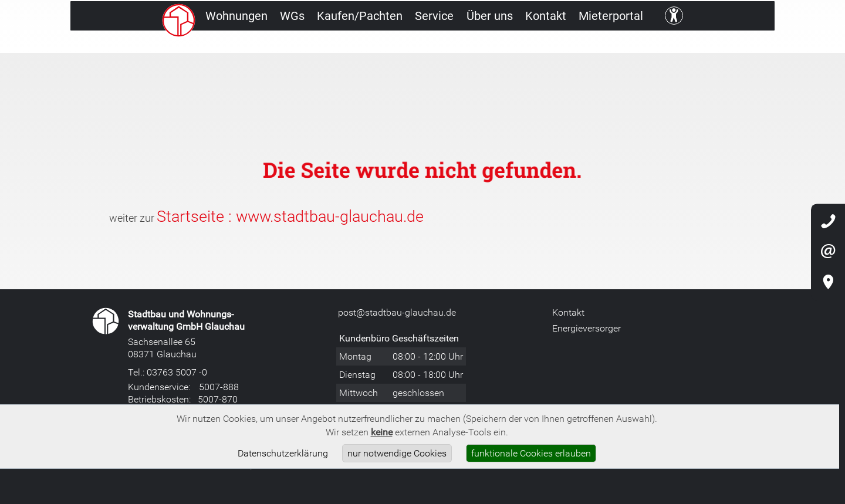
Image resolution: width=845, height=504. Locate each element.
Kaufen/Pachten (362, 44)
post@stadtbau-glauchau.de (397, 312)
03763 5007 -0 (177, 372)
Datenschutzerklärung (283, 453)
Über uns (516, 44)
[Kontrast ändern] (731, 44)
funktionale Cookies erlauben (531, 453)
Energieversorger (587, 328)
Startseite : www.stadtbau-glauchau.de (290, 216)
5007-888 (219, 387)
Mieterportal (662, 44)
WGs (282, 44)
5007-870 (218, 399)
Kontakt (584, 44)
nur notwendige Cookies (397, 453)
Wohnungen (214, 44)
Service (449, 44)
